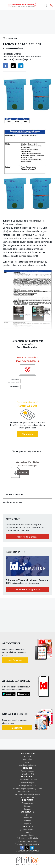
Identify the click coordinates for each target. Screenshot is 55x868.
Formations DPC (28, 774)
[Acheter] (23, 473)
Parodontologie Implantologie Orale (27, 789)
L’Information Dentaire (28, 780)
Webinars (27, 821)
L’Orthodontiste (27, 797)
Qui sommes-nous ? (28, 829)
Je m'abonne (15, 660)
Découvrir (17, 728)
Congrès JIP (27, 824)
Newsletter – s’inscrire (28, 765)
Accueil (4, 38)
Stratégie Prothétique (28, 786)
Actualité (27, 756)
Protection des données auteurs (27, 844)
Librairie (27, 809)
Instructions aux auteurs (27, 841)
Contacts (27, 832)
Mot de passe (14, 387)
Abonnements (27, 803)
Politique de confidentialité (27, 838)
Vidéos (28, 762)
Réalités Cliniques (28, 783)
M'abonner (27, 434)
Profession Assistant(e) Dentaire (27, 794)
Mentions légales (27, 835)
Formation (28, 759)
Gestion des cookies (28, 851)
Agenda (27, 815)
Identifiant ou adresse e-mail (14, 381)
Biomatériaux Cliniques (27, 791)
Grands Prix (28, 818)
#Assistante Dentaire (13, 502)
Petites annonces (28, 771)
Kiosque (27, 806)
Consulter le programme (28, 589)
